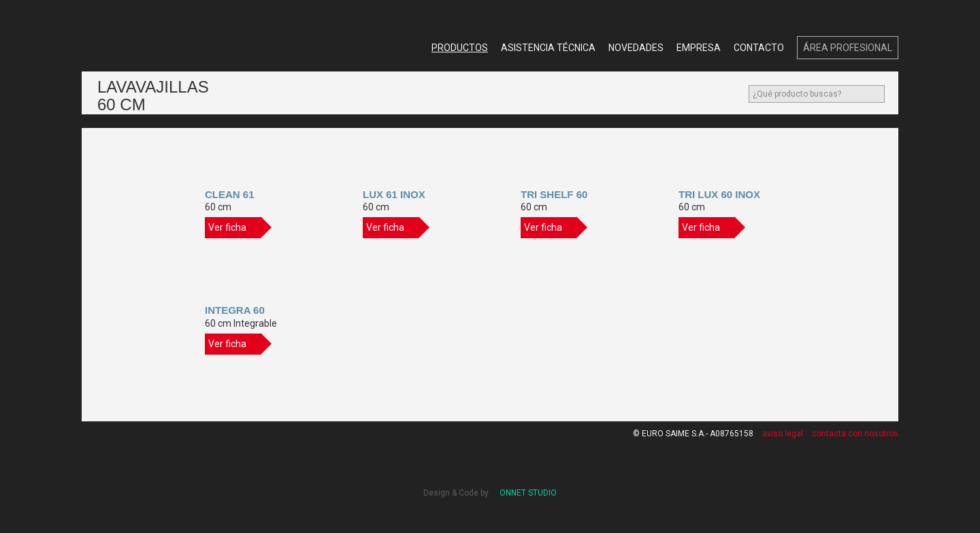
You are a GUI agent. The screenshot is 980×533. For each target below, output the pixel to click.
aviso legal (783, 434)
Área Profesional (848, 48)
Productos (460, 48)
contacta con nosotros (855, 434)
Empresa (699, 48)
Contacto (759, 48)
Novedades (636, 48)
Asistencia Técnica (548, 48)
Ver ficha (234, 228)
